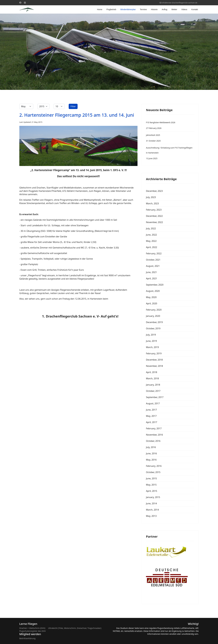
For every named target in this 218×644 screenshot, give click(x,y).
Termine (143, 9)
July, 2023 (151, 197)
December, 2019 (154, 322)
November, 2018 (154, 366)
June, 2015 (151, 478)
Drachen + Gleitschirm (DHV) (32, 628)
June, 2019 (151, 341)
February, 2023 (154, 210)
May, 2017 (151, 416)
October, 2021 (153, 260)
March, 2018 (152, 378)
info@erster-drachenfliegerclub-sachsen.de (180, 3)
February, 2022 (154, 253)
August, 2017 (153, 403)
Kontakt (195, 9)
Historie (154, 9)
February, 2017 (154, 428)
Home (100, 9)
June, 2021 (151, 272)
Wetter (174, 9)
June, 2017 (151, 410)
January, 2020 (153, 316)
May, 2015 (151, 485)
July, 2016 (151, 447)
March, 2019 (152, 347)
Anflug (164, 9)
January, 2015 (153, 497)
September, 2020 (155, 285)
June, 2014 (151, 503)
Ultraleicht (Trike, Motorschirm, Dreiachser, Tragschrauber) (75, 628)
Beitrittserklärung (27, 638)
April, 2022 (152, 247)
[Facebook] (20, 3)
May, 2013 (151, 516)
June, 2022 (151, 235)
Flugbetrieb (111, 9)
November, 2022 (154, 222)
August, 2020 (153, 291)
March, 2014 (152, 510)
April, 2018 (152, 372)
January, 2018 (153, 385)
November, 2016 (154, 435)
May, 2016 (151, 460)
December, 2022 (154, 216)
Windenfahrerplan (128, 9)
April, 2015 (152, 491)
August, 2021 (153, 266)
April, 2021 (152, 278)
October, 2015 (153, 472)
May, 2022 (151, 241)
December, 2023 (154, 191)
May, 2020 (151, 297)
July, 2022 (151, 228)
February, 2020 (154, 310)
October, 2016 (153, 441)
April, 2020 (152, 303)
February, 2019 (154, 353)
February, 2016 (154, 466)
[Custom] (25, 3)
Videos (184, 9)
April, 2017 (152, 422)
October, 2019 (153, 328)
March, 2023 (152, 203)
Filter (73, 106)
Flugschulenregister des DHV (33, 631)
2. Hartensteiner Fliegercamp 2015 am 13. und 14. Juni (77, 115)
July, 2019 (151, 335)
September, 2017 (155, 397)
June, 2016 (151, 453)
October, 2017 (153, 391)
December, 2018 (154, 360)
